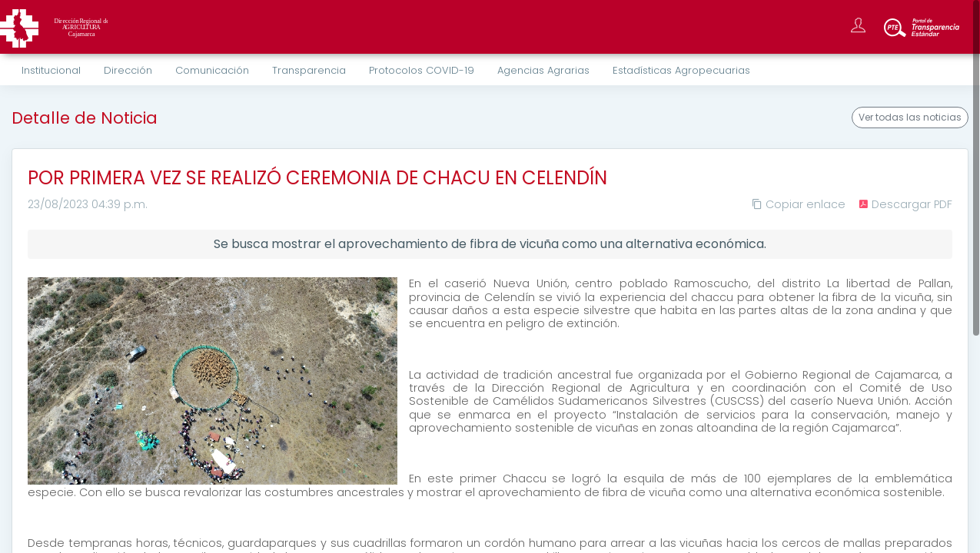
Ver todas (910, 118)
